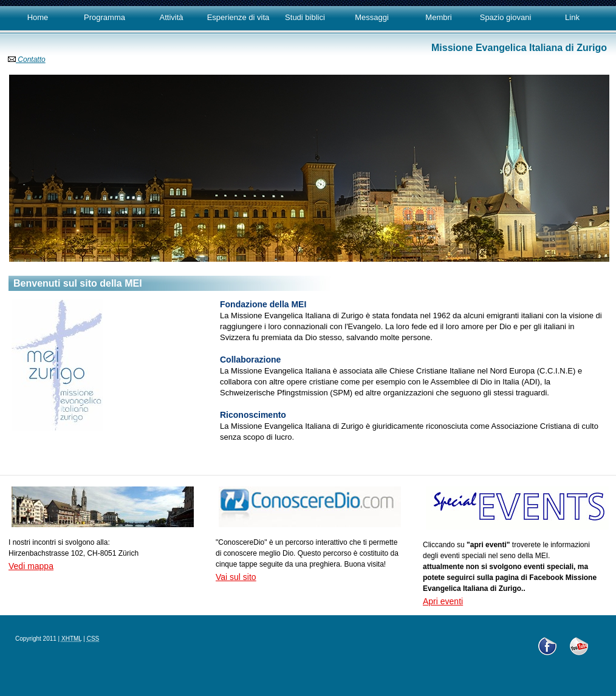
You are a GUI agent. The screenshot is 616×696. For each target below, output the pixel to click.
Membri (438, 17)
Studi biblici (305, 17)
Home (38, 17)
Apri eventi (443, 601)
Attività (171, 17)
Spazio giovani (506, 17)
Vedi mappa (31, 566)
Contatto (27, 60)
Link (572, 17)
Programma (104, 17)
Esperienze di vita (238, 17)
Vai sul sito (236, 577)
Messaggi (372, 17)
